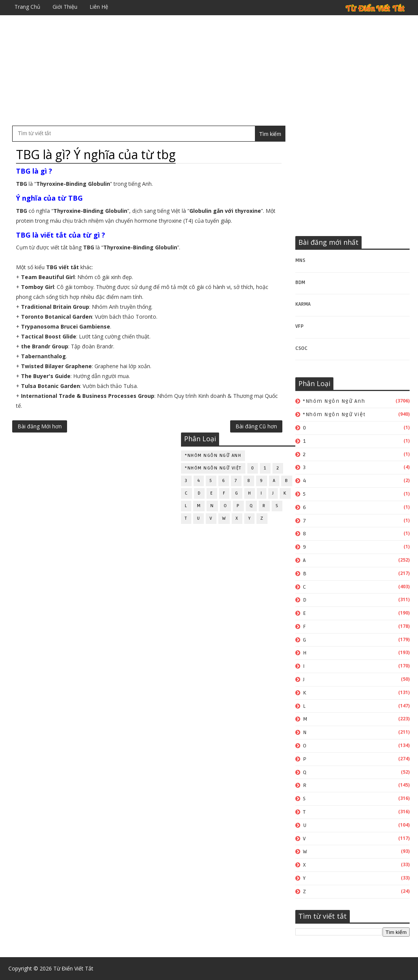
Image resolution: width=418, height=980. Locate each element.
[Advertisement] (209, 70)
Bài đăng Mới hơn (40, 426)
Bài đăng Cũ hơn (256, 426)
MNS (300, 260)
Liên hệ (99, 7)
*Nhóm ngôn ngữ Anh (334, 401)
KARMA (303, 304)
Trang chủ (27, 7)
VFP (299, 326)
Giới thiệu (65, 7)
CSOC (301, 348)
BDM (300, 283)
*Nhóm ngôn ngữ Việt (334, 414)
